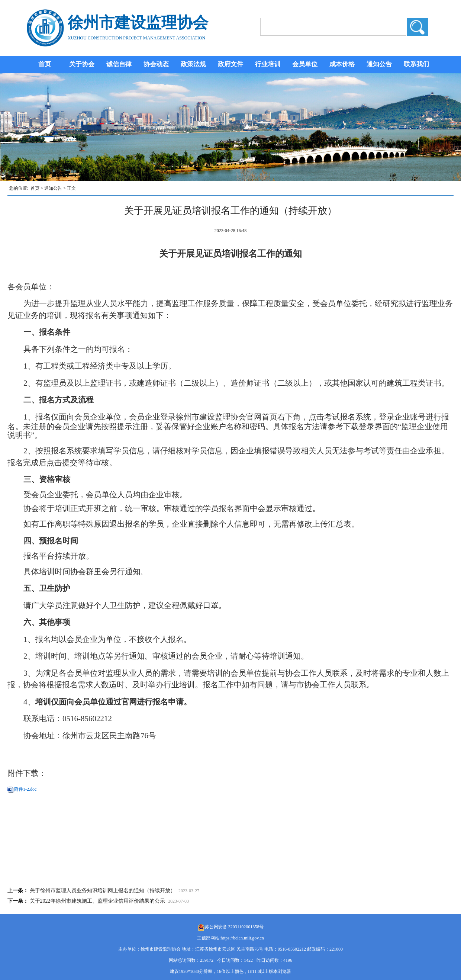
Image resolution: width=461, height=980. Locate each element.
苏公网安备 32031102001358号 (234, 927)
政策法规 (193, 64)
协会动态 (156, 64)
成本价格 (342, 64)
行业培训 (268, 64)
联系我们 (416, 64)
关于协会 (82, 64)
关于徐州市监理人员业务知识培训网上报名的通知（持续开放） (103, 891)
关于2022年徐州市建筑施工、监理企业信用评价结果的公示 (97, 901)
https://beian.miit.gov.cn (242, 938)
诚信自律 (119, 64)
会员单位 (305, 64)
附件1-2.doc (25, 789)
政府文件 (230, 64)
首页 (45, 64)
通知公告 (379, 64)
